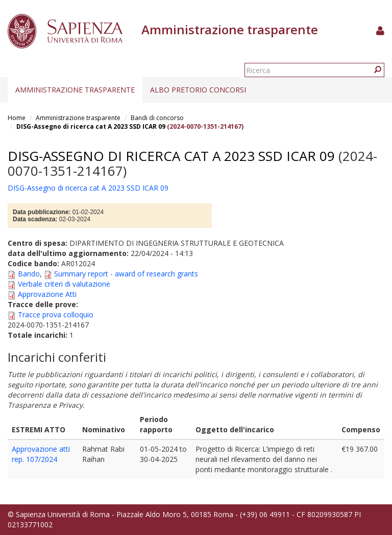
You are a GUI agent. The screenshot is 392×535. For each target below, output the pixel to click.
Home (17, 118)
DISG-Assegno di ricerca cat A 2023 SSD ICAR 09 (91, 126)
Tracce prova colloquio (56, 315)
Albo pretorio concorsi (198, 90)
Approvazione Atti (47, 294)
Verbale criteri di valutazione (64, 284)
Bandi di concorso (157, 118)
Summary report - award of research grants (126, 274)
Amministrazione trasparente (75, 90)
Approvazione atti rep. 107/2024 (41, 454)
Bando (29, 274)
